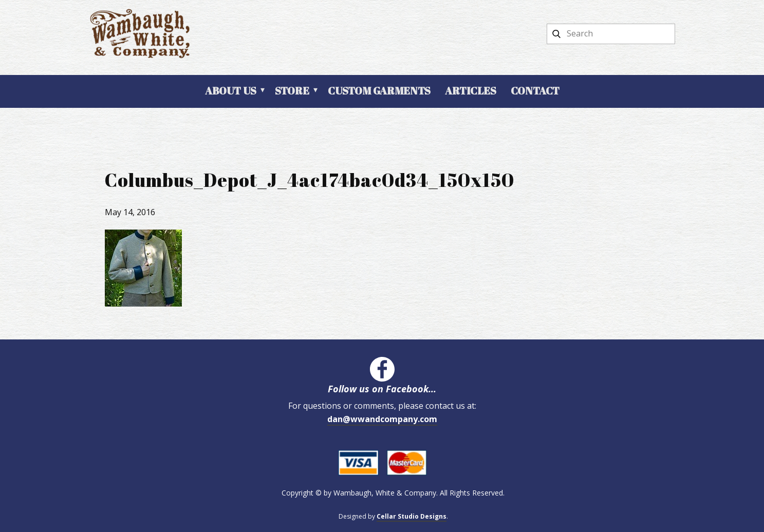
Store (292, 91)
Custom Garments (379, 91)
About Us (231, 91)
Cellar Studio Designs (412, 516)
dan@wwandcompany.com (382, 419)
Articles (471, 91)
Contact (535, 91)
